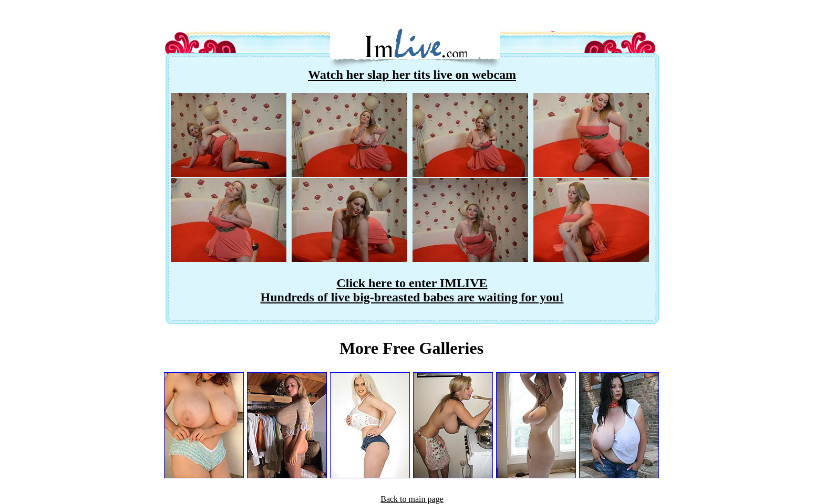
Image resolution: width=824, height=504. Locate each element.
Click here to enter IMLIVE (412, 283)
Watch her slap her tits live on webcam (412, 75)
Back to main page (412, 499)
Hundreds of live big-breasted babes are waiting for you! (412, 297)
